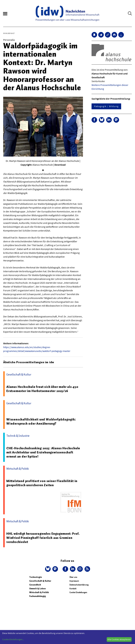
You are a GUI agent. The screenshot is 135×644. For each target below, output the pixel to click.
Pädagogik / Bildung (106, 106)
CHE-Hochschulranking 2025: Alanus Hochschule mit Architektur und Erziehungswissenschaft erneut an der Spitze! (43, 452)
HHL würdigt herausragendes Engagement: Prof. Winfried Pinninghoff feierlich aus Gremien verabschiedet (43, 538)
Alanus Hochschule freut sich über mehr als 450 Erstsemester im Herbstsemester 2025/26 (42, 389)
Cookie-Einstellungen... (13, 639)
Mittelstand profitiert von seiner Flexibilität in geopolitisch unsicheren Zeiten (42, 483)
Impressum (74, 581)
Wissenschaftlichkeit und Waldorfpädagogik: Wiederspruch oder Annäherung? (41, 421)
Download (60, 165)
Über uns (73, 577)
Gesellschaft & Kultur (40, 581)
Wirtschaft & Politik (39, 592)
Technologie (36, 577)
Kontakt (73, 589)
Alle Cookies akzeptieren (119, 639)
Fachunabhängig (37, 596)
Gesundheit (35, 585)
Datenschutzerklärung (79, 585)
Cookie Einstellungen (78, 592)
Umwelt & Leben (37, 589)
